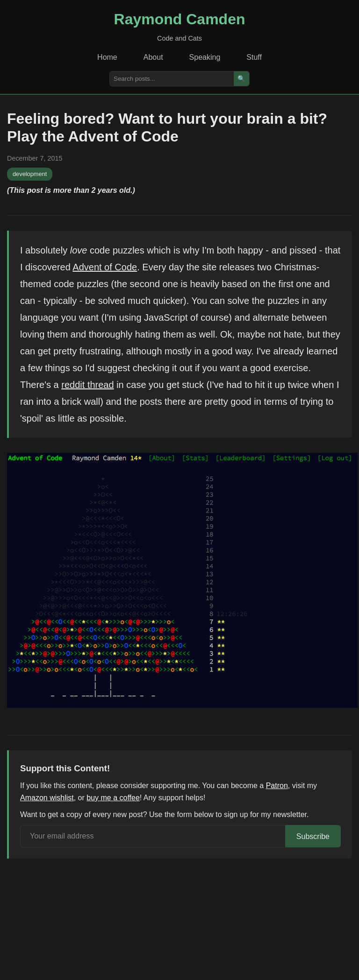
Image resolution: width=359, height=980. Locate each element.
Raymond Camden (180, 19)
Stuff (254, 57)
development (30, 174)
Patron (277, 786)
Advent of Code (105, 267)
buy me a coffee (113, 798)
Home (107, 57)
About (153, 57)
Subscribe (313, 836)
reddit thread (87, 385)
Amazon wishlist (47, 798)
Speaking (205, 57)
